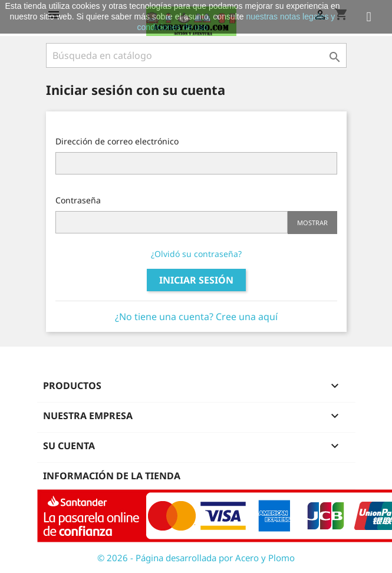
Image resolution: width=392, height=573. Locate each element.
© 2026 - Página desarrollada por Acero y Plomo (196, 558)
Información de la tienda (112, 476)
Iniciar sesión (196, 280)
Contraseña (78, 200)
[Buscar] (196, 55)
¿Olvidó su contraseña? (196, 254)
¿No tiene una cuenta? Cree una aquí (196, 317)
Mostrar (312, 223)
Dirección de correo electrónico (117, 141)
